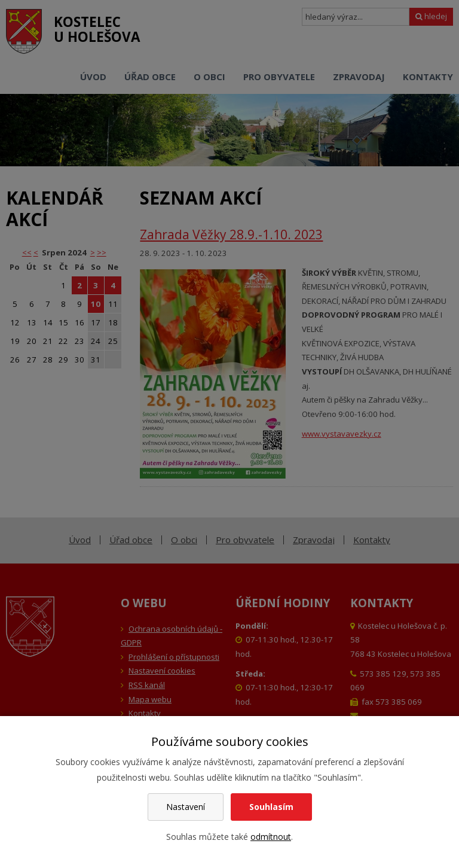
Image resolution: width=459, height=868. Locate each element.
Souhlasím (271, 807)
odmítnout (271, 837)
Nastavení (186, 807)
